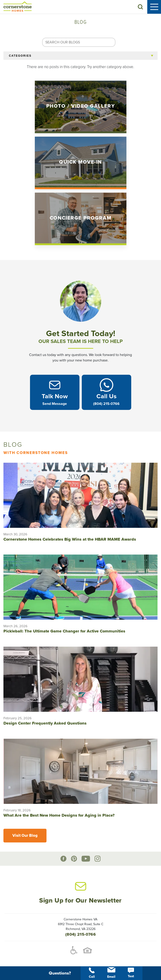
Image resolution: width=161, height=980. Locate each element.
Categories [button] (20, 56)
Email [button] (111, 973)
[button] (140, 7)
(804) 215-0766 (80, 934)
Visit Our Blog (25, 835)
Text (131, 973)
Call (92, 973)
